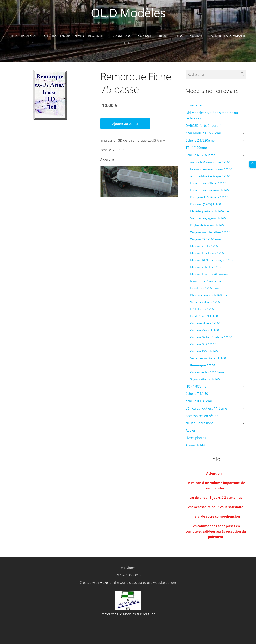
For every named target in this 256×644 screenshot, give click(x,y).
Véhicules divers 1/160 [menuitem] (206, 302)
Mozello (105, 583)
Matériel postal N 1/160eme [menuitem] (209, 211)
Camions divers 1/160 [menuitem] (205, 323)
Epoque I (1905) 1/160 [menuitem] (206, 204)
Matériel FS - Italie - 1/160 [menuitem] (208, 253)
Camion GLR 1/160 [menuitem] (203, 344)
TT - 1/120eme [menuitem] (196, 148)
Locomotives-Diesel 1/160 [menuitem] (208, 183)
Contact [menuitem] (145, 36)
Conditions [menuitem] (122, 36)
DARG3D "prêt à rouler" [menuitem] (203, 126)
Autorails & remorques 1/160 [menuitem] (210, 162)
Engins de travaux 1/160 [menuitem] (207, 225)
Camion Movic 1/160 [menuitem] (205, 330)
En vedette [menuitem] (194, 105)
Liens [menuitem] (179, 36)
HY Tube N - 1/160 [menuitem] (203, 309)
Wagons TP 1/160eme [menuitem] (205, 239)
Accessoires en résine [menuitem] (202, 416)
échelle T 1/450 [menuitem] (197, 394)
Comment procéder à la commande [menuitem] (218, 36)
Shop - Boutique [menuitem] (23, 36)
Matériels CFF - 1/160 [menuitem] (205, 246)
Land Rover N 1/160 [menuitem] (204, 316)
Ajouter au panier (125, 124)
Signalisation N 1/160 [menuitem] (205, 379)
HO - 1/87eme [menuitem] (196, 386)
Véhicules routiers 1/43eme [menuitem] (206, 408)
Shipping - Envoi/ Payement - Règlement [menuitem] (74, 36)
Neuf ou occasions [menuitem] (199, 423)
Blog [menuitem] (163, 36)
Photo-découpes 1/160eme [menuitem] (209, 295)
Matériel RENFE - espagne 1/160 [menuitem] (212, 260)
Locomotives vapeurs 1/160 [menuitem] (209, 190)
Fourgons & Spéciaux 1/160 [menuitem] (209, 197)
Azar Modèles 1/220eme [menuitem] (204, 133)
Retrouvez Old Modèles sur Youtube (128, 614)
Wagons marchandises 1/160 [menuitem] (210, 232)
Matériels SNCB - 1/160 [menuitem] (206, 267)
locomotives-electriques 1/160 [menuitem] (211, 169)
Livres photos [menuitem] (196, 438)
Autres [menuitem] (191, 430)
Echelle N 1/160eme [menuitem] (200, 155)
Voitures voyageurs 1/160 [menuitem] (208, 218)
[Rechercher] (216, 74)
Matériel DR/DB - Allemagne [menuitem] (209, 274)
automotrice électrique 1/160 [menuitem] (210, 176)
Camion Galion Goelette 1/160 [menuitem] (211, 337)
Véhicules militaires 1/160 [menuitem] (208, 358)
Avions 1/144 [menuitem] (195, 445)
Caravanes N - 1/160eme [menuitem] (207, 372)
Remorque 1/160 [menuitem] (203, 365)
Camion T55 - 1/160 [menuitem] (204, 351)
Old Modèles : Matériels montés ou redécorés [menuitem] (212, 115)
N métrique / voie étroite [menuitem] (207, 281)
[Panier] (253, 164)
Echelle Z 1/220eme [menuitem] (200, 140)
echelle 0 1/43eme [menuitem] (199, 401)
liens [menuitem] (128, 43)
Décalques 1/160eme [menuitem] (205, 288)
